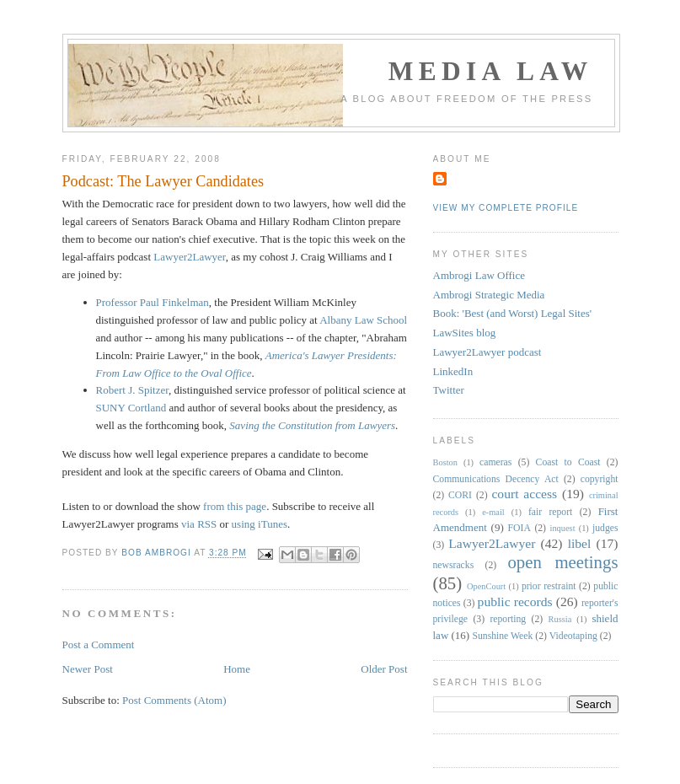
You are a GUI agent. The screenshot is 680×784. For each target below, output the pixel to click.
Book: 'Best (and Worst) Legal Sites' (513, 313)
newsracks (454, 565)
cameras (495, 462)
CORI (460, 495)
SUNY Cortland (131, 408)
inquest (563, 528)
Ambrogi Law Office (479, 275)
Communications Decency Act (496, 479)
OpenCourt (486, 586)
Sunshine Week (502, 636)
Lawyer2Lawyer (189, 257)
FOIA (519, 528)
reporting (508, 619)
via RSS (199, 524)
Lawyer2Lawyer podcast (487, 352)
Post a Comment (99, 644)
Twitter (449, 390)
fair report (550, 512)
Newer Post (88, 669)
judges (605, 528)
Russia (560, 619)
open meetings (562, 562)
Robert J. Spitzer (133, 390)
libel (580, 543)
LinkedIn (453, 371)
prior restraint (549, 586)
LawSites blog (465, 333)
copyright (600, 479)
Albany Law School (363, 320)
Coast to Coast (568, 462)
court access (524, 494)
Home (237, 669)
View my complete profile (506, 208)
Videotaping (573, 636)
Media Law (491, 71)
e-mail (493, 512)
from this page (235, 506)
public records (515, 601)
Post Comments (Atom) (174, 700)
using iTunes (260, 524)
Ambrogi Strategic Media (489, 295)
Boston (445, 462)
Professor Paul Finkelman (153, 302)
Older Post (384, 669)
